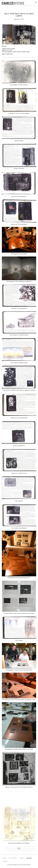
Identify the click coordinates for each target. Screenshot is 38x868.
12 (30, 847)
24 (30, 848)
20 (19, 848)
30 (15, 850)
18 (14, 848)
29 (12, 850)
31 (17, 850)
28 (9, 850)
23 (27, 848)
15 (6, 848)
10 (24, 847)
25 (32, 848)
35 (28, 850)
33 (23, 850)
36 (31, 850)
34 (25, 850)
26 (35, 848)
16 (8, 848)
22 (24, 848)
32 (20, 850)
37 (33, 850)
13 (32, 847)
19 (16, 848)
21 (22, 848)
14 (35, 847)
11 (27, 847)
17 (11, 848)
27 (7, 850)
